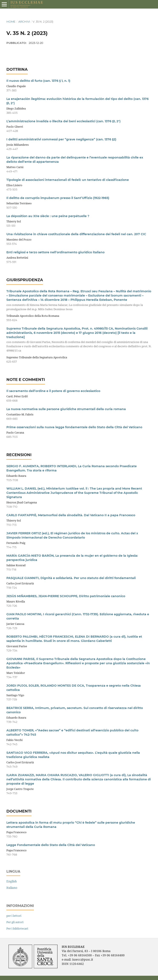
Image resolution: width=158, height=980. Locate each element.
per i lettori (14, 916)
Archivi (24, 22)
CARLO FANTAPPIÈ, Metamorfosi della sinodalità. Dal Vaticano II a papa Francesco (71, 515)
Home (11, 22)
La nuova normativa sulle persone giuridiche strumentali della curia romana (66, 409)
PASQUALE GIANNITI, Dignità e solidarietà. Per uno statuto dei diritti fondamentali (71, 578)
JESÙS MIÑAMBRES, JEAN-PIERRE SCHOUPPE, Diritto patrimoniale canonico (66, 596)
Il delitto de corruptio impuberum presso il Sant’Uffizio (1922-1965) (58, 198)
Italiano (12, 888)
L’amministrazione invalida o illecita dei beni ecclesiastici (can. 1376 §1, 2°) (63, 121)
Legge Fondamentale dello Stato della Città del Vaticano (51, 845)
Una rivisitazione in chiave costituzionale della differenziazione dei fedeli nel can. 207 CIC (76, 234)
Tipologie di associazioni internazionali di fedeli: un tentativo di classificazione (68, 180)
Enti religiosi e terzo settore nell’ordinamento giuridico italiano (55, 252)
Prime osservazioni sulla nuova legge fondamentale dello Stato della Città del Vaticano (74, 427)
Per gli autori (15, 922)
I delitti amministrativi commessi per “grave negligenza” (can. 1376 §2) (61, 139)
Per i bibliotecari (17, 928)
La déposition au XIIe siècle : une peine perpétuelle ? (48, 216)
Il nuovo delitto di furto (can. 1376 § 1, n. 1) (38, 81)
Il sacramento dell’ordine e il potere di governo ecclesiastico (53, 391)
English (12, 881)
